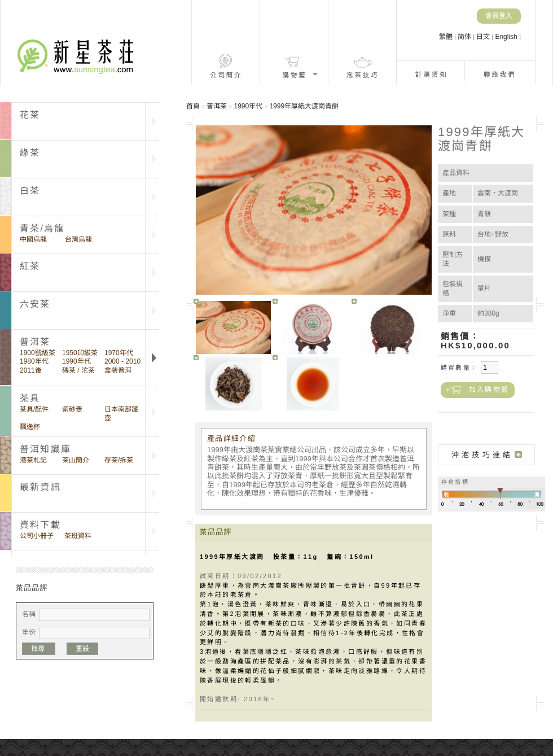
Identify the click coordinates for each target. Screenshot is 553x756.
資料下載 (40, 525)
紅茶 (30, 266)
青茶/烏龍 (42, 228)
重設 (82, 649)
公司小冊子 (37, 536)
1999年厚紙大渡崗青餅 (304, 106)
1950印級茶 (80, 353)
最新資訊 (40, 487)
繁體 (447, 37)
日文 (484, 37)
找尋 (39, 649)
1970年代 (119, 353)
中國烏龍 (33, 239)
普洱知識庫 (45, 449)
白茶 (30, 191)
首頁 (193, 106)
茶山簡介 (76, 460)
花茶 (30, 115)
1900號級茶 (38, 353)
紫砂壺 (72, 409)
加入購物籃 (489, 390)
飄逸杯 (30, 427)
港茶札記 (33, 460)
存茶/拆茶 (119, 460)
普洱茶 (217, 106)
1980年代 (34, 361)
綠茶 (30, 153)
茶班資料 (78, 536)
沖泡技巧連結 (482, 455)
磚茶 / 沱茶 (78, 370)
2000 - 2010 (122, 361)
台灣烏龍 (78, 239)
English (507, 37)
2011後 (31, 370)
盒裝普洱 (118, 370)
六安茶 (35, 304)
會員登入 (499, 16)
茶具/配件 (34, 409)
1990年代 (76, 361)
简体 (465, 37)
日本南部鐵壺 (121, 414)
